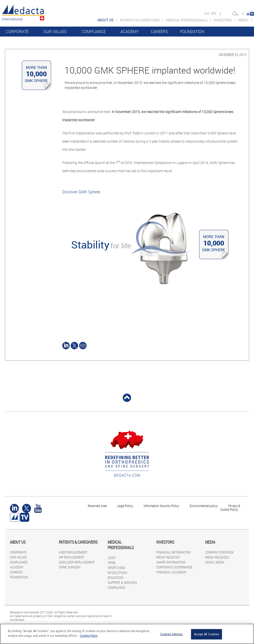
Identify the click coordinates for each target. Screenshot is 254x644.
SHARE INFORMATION (171, 562)
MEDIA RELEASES (168, 557)
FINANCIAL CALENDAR (171, 572)
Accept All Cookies (206, 634)
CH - (208, 13)
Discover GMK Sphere (81, 192)
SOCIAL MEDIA (215, 562)
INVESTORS (223, 20)
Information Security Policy (161, 506)
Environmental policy (204, 506)
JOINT (112, 558)
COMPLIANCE (94, 32)
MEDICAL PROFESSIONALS (187, 20)
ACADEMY (130, 32)
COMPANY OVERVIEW (219, 552)
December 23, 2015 (233, 55)
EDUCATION (115, 578)
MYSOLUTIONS (117, 573)
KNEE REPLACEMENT (73, 552)
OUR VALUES (55, 32)
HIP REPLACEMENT (72, 557)
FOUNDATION (192, 32)
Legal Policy (125, 506)
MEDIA (244, 20)
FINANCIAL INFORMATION (173, 552)
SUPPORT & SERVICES (122, 583)
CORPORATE (17, 32)
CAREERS (159, 32)
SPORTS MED (116, 568)
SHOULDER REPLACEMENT (77, 562)
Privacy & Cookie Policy (230, 508)
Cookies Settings (171, 634)
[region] (127, 634)
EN (214, 13)
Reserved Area (97, 506)
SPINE (112, 563)
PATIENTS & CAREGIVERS (140, 20)
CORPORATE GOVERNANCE (174, 567)
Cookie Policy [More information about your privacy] (89, 636)
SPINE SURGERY (70, 567)
